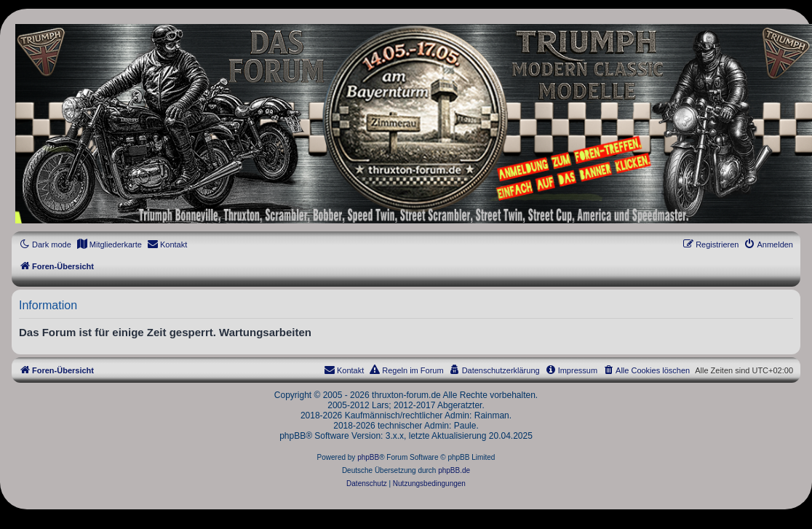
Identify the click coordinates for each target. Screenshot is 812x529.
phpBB (368, 457)
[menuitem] (109, 244)
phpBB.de (454, 470)
